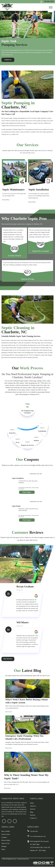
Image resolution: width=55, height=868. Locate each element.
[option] (27, 39)
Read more (9, 722)
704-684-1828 (47, 1)
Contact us (8, 61)
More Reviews (8, 669)
